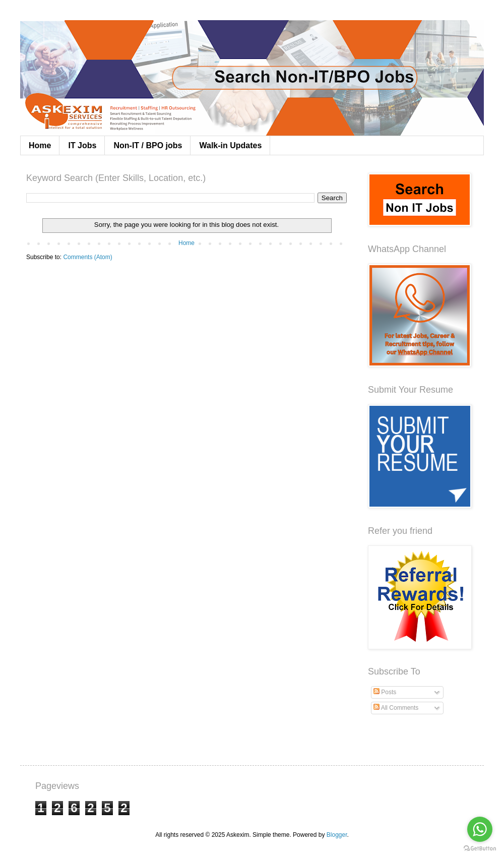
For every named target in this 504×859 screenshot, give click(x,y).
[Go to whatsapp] (480, 829)
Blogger (337, 835)
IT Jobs (82, 145)
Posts (385, 692)
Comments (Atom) (87, 257)
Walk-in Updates (230, 145)
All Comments (396, 708)
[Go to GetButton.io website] (480, 849)
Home (40, 145)
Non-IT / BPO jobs (148, 145)
